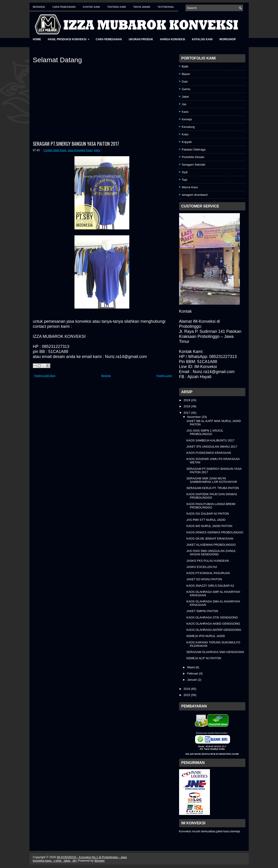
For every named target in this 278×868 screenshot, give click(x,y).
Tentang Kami (116, 7)
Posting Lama (164, 376)
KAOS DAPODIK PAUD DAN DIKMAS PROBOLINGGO (212, 496)
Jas (184, 104)
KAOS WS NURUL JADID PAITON (209, 526)
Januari (192, 680)
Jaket (185, 97)
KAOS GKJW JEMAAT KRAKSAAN (210, 539)
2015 (187, 695)
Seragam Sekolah (194, 165)
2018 (187, 406)
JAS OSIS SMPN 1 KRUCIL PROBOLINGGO (205, 432)
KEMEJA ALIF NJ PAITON (204, 658)
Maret (191, 667)
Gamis (186, 89)
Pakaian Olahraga (194, 149)
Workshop (228, 39)
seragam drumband (195, 195)
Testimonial (166, 7)
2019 (187, 400)
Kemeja (187, 119)
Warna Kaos (190, 187)
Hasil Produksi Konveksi (70, 38)
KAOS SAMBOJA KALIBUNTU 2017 (210, 440)
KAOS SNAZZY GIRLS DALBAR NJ (210, 586)
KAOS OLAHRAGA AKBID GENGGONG (213, 624)
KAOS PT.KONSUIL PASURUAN (208, 573)
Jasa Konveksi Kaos (80, 150)
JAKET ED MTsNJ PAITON (204, 579)
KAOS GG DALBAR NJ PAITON (208, 514)
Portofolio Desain (193, 157)
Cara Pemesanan (64, 7)
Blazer (186, 74)
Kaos (97, 150)
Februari (193, 673)
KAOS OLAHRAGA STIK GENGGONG (212, 617)
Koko (185, 134)
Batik (185, 66)
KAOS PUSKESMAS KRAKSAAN (209, 453)
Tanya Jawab (142, 7)
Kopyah (187, 142)
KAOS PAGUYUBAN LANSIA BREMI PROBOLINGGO (211, 506)
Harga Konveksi (173, 39)
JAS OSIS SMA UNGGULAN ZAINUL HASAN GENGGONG (211, 553)
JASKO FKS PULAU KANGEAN (208, 561)
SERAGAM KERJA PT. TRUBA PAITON (213, 488)
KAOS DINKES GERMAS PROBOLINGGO (215, 532)
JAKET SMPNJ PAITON (202, 611)
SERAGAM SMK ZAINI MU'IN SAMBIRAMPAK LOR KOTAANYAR (212, 480)
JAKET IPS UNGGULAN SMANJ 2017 (212, 447)
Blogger (100, 861)
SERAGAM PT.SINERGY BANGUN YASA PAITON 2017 (76, 144)
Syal (185, 172)
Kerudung (188, 127)
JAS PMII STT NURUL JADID (206, 520)
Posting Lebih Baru (45, 376)
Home (37, 39)
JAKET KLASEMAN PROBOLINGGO (211, 545)
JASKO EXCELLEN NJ (202, 567)
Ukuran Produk (141, 39)
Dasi (185, 82)
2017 (187, 413)
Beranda (39, 7)
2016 (187, 689)
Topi (185, 180)
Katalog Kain (202, 39)
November (194, 417)
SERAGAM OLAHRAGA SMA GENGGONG (215, 652)
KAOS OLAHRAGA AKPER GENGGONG (214, 630)
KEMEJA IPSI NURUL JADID (206, 636)
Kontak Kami (91, 7)
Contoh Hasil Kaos (55, 150)
